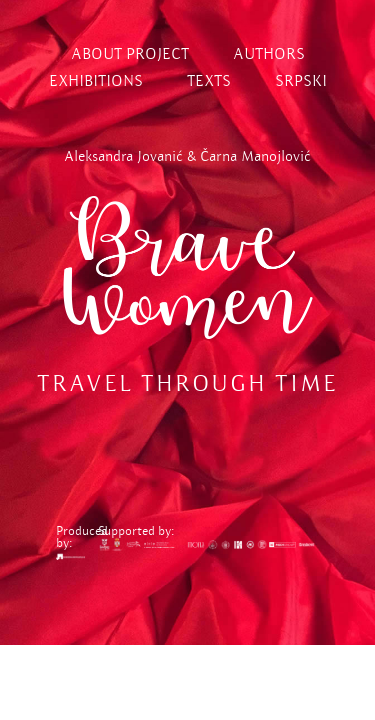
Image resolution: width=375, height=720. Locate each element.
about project (130, 53)
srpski (301, 80)
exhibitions (96, 80)
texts (209, 80)
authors (269, 53)
